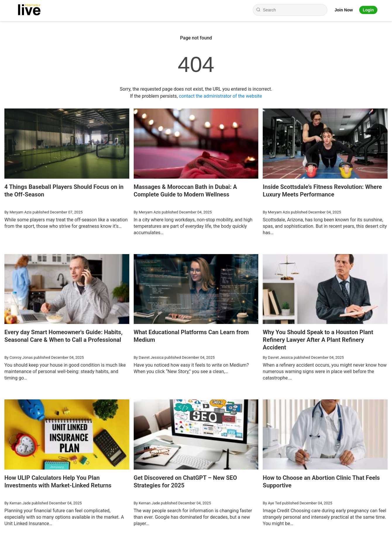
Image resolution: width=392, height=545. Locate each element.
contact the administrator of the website (220, 96)
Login (368, 10)
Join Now (344, 10)
